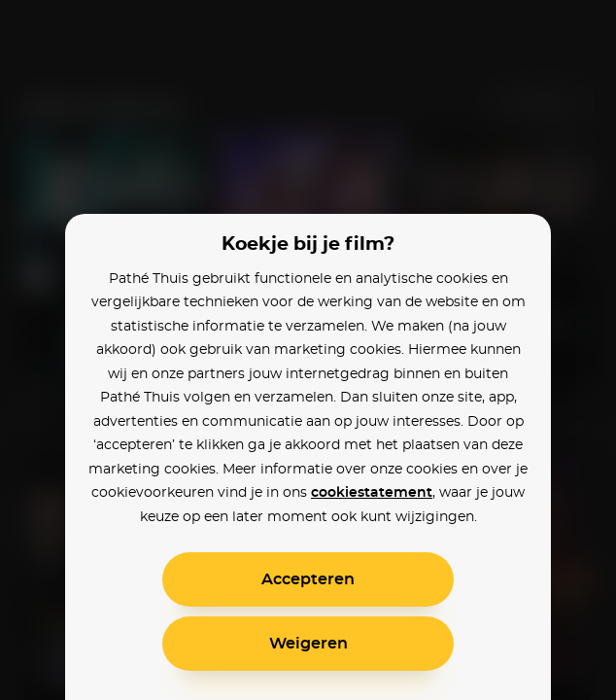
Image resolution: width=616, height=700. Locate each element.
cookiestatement (372, 493)
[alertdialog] (308, 350)
